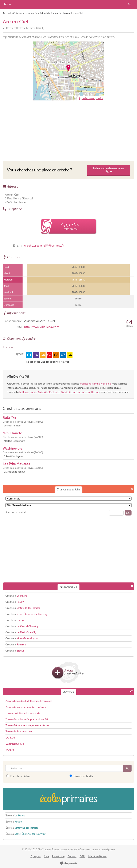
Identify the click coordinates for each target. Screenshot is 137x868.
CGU (82, 856)
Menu (7, 4)
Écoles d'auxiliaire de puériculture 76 (27, 719)
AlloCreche (68, 5)
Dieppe (95, 392)
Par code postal (16, 512)
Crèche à (16, 596)
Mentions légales (97, 856)
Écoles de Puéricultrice (19, 732)
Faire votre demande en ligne (108, 170)
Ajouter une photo (91, 98)
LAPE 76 (10, 738)
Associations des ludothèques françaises (29, 701)
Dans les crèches (18, 776)
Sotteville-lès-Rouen (49, 392)
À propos (36, 856)
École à (15, 816)
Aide (46, 856)
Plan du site (58, 856)
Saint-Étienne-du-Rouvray (76, 392)
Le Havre (24, 392)
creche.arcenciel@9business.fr (44, 246)
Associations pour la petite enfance (26, 707)
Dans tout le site (81, 776)
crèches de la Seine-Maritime (95, 384)
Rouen (33, 392)
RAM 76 (10, 750)
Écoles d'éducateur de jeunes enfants (27, 725)
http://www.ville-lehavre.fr (42, 327)
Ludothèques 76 (15, 744)
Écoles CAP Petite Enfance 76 (23, 713)
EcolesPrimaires (68, 799)
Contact (72, 856)
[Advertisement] (68, 130)
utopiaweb (68, 863)
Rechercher (130, 4)
